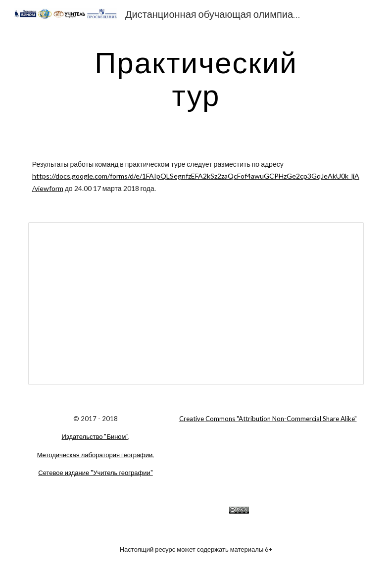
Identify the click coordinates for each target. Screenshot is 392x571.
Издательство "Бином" (95, 436)
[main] (196, 78)
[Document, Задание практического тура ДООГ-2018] (196, 303)
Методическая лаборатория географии (95, 455)
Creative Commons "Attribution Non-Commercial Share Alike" (268, 419)
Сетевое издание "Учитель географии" (95, 473)
